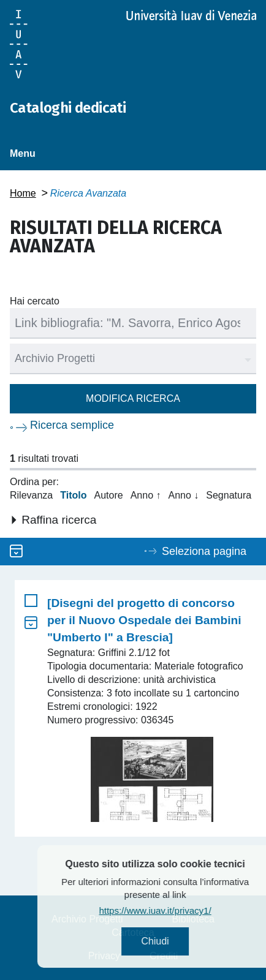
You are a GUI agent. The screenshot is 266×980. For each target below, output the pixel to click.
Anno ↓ (183, 495)
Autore (109, 495)
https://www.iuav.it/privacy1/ (175, 910)
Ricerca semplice (72, 425)
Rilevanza (31, 495)
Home (23, 193)
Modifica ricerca (133, 398)
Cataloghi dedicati (68, 108)
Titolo (73, 495)
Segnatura (229, 495)
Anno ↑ (146, 495)
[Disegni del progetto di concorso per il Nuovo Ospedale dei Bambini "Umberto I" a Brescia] (144, 620)
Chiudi (175, 941)
